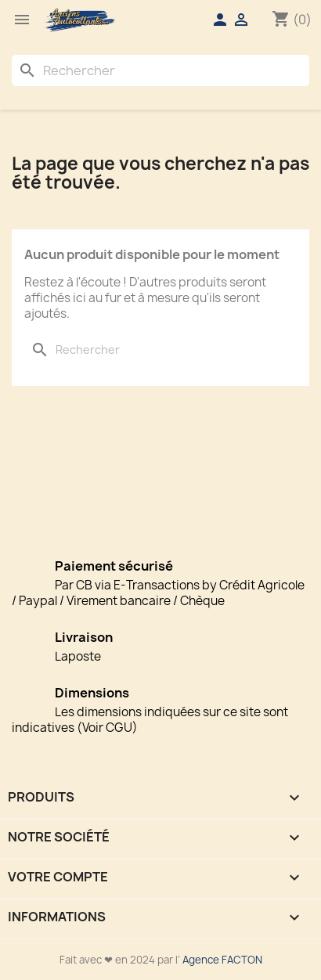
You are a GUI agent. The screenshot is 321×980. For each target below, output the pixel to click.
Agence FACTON (222, 960)
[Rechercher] (160, 70)
